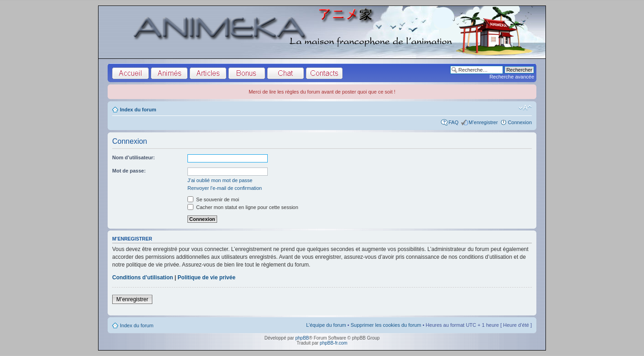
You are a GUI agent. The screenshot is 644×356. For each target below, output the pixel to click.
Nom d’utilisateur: (134, 157)
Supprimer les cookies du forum (386, 325)
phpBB (302, 338)
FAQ (453, 122)
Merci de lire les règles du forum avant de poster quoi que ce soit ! (322, 92)
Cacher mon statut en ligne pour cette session (243, 207)
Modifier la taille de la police (525, 108)
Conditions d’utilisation (143, 277)
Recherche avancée (512, 77)
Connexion (520, 122)
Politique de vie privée (206, 277)
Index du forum (138, 110)
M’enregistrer (483, 122)
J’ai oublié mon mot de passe (220, 180)
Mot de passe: (129, 171)
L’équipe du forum (326, 325)
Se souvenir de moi (213, 199)
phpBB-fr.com (334, 343)
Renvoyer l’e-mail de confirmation (225, 188)
